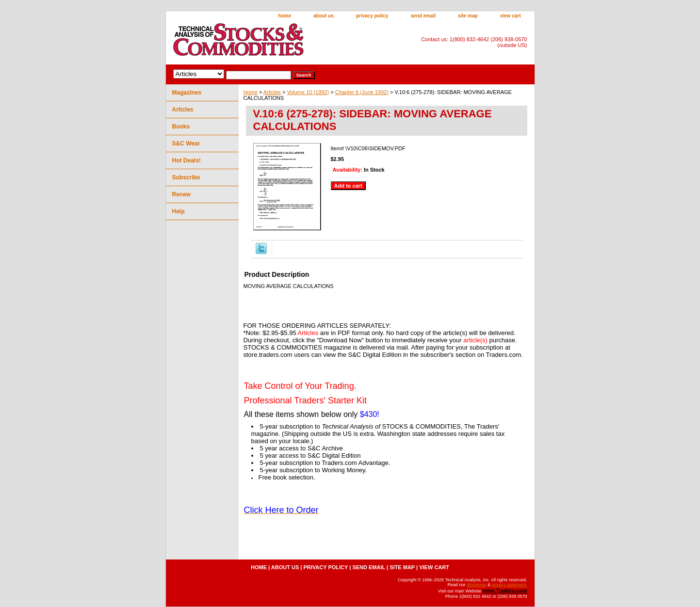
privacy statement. (509, 585)
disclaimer (477, 585)
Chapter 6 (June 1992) (362, 92)
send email (423, 16)
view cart (511, 16)
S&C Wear (186, 144)
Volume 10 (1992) (308, 92)
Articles (272, 92)
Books (181, 127)
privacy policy (372, 16)
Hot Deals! (187, 160)
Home (251, 92)
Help (179, 211)
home (285, 16)
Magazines (187, 93)
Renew (182, 194)
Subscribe (186, 177)
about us (324, 16)
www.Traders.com (505, 591)
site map (468, 16)
